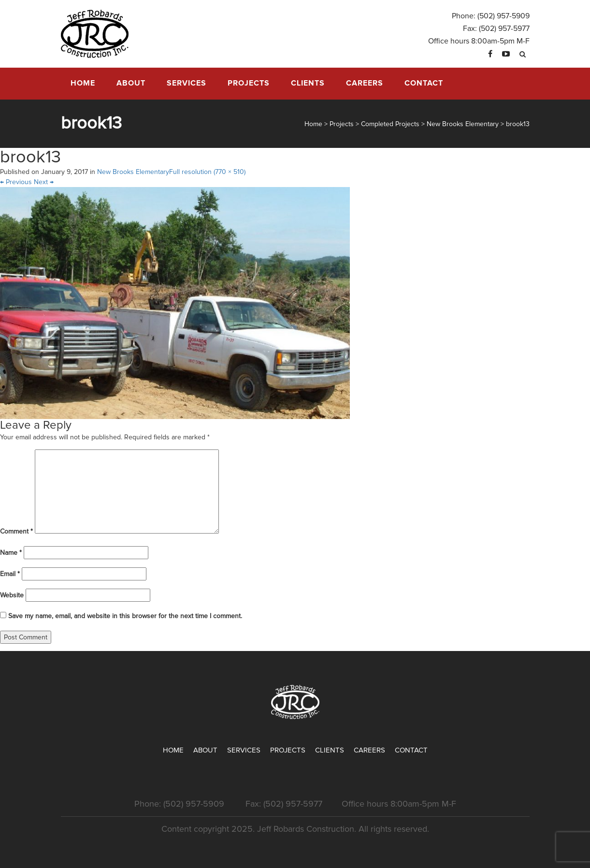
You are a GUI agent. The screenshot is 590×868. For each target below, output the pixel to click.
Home (83, 83)
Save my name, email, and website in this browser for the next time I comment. (125, 616)
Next (44, 182)
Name (11, 553)
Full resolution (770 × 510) (207, 172)
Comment (16, 531)
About (131, 83)
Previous (16, 182)
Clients (308, 83)
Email (10, 574)
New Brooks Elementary (133, 172)
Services (187, 83)
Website (12, 595)
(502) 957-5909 (504, 16)
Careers (365, 83)
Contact (424, 83)
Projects (249, 83)
